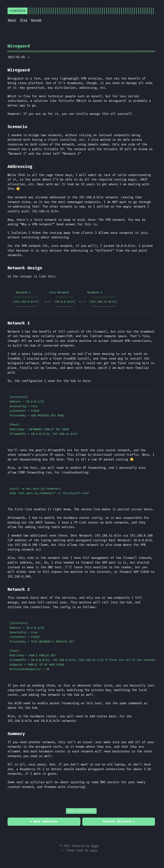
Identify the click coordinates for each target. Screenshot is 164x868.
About (12, 20)
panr (94, 850)
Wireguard (19, 46)
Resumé (36, 20)
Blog (24, 20)
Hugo (95, 846)
